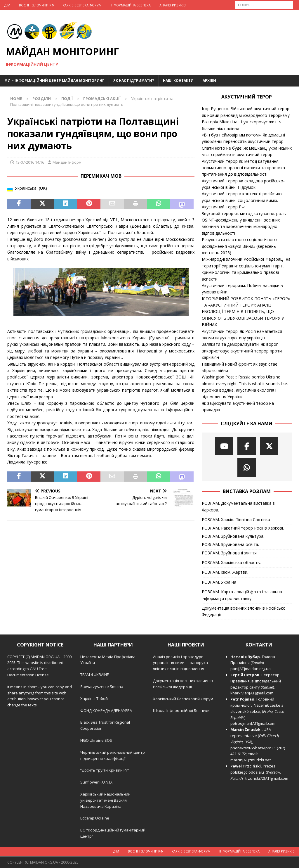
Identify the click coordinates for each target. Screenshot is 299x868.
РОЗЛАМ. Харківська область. (231, 562)
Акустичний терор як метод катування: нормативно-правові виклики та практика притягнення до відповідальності (243, 168)
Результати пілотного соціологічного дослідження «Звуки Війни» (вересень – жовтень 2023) (241, 246)
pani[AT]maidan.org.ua (251, 669)
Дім (7, 5)
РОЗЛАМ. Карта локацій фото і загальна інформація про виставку (242, 595)
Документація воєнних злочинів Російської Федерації (244, 611)
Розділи (42, 98)
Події (67, 98)
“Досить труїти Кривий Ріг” (105, 770)
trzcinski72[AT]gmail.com (268, 778)
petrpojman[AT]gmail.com (253, 723)
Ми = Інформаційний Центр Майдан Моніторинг (54, 81)
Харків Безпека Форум (82, 5)
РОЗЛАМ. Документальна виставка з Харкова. (238, 506)
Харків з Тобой (94, 698)
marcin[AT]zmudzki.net (251, 760)
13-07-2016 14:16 (30, 162)
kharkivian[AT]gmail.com (252, 693)
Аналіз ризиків (173, 5)
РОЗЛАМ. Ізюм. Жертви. (225, 572)
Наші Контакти (178, 81)
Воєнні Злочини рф (36, 5)
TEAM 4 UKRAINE (95, 675)
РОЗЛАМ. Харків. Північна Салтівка (236, 519)
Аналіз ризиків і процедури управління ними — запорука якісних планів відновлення (180, 663)
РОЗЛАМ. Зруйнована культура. (233, 536)
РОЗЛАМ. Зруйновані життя (229, 553)
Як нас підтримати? (134, 81)
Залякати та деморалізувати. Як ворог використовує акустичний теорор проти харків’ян (242, 351)
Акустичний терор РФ (223, 207)
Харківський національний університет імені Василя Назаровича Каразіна (105, 800)
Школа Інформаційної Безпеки (181, 710)
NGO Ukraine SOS (96, 740)
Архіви (209, 81)
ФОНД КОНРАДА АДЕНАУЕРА (107, 710)
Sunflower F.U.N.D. (97, 782)
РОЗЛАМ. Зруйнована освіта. (230, 544)
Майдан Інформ (67, 162)
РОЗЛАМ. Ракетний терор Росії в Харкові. (243, 528)
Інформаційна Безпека (131, 5)
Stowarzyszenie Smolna (102, 687)
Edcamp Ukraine (95, 818)
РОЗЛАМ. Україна (219, 582)
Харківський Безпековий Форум (183, 699)
